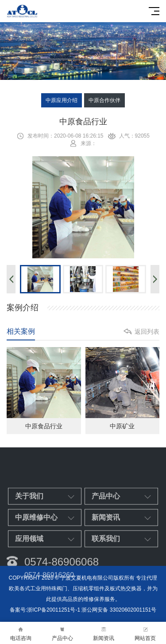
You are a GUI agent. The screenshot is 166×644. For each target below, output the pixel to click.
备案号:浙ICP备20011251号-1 (45, 610)
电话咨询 (21, 633)
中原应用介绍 (62, 100)
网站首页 (145, 633)
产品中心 (62, 633)
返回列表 (147, 332)
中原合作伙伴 (104, 100)
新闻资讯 (104, 633)
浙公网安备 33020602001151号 (119, 610)
